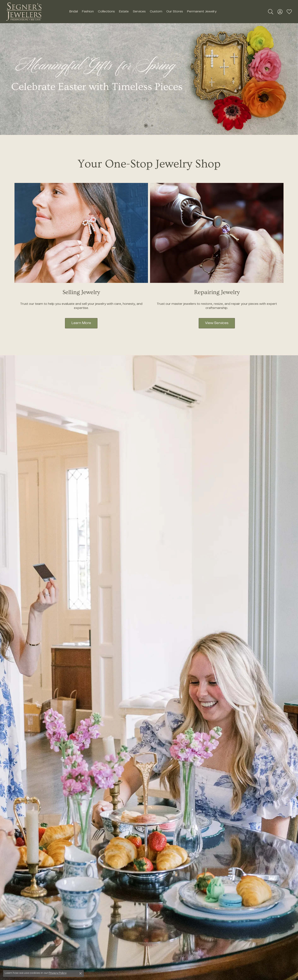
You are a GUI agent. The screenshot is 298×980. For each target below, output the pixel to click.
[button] (271, 12)
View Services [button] (217, 323)
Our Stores (175, 12)
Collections (106, 12)
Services (139, 12)
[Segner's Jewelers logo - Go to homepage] (24, 12)
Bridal (74, 12)
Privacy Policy (58, 973)
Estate (124, 12)
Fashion (88, 12)
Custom (156, 12)
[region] (149, 79)
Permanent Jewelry (202, 12)
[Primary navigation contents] (143, 12)
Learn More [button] (81, 323)
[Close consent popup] (81, 973)
